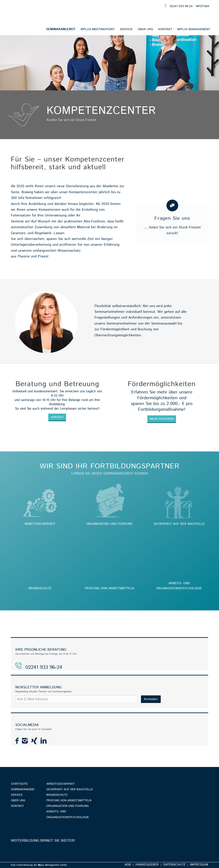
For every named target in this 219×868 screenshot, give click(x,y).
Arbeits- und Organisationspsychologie (68, 814)
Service (17, 795)
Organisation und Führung (67, 806)
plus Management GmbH (52, 865)
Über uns (18, 801)
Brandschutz (57, 795)
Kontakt (17, 806)
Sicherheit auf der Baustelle (70, 789)
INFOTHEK (202, 6)
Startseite (19, 784)
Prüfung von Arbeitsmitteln (69, 801)
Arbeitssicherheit (61, 784)
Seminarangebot (23, 789)
